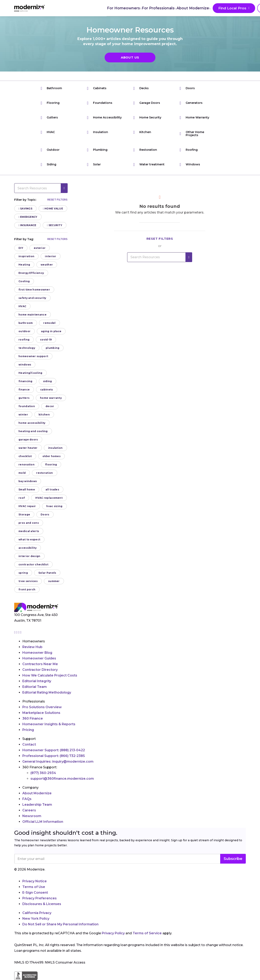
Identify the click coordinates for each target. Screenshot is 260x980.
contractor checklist (33, 564)
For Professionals (109, 8)
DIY (21, 248)
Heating (24, 265)
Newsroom (32, 816)
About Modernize (145, 8)
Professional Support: (54, 756)
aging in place (51, 331)
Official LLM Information (43, 822)
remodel (49, 323)
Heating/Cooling (30, 373)
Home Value (53, 209)
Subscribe (233, 859)
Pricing (28, 730)
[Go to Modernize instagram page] (15, 632)
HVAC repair (27, 506)
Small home (27, 489)
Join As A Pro (221, 8)
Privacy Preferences (40, 898)
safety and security (32, 298)
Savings (25, 209)
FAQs (27, 799)
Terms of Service (147, 933)
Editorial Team (35, 687)
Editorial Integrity (37, 681)
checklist (25, 456)
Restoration (145, 150)
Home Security (147, 118)
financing (25, 381)
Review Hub (32, 647)
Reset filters (57, 200)
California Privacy (37, 913)
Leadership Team (37, 805)
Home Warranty (194, 118)
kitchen (44, 415)
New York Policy (36, 919)
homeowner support (33, 356)
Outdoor (50, 150)
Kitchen (142, 132)
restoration (44, 473)
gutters (24, 398)
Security (55, 225)
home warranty (51, 398)
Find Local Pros (183, 8)
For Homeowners (74, 8)
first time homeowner (34, 290)
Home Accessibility (104, 118)
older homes (51, 456)
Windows (190, 164)
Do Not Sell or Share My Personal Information (60, 924)
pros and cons (29, 523)
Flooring (50, 103)
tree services (28, 581)
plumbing (53, 348)
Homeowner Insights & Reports (49, 724)
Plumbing (97, 150)
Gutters (49, 118)
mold (22, 473)
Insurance (27, 225)
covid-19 (46, 340)
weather (47, 265)
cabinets (47, 390)
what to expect (29, 539)
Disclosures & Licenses (42, 904)
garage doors (28, 440)
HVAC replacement (49, 498)
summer (54, 581)
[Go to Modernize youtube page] (21, 632)
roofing (24, 340)
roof (22, 498)
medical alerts (29, 531)
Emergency (28, 217)
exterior (40, 248)
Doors (187, 88)
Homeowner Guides (39, 658)
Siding (48, 164)
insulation (55, 448)
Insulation (97, 132)
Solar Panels (47, 573)
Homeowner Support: (54, 750)
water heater (28, 448)
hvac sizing (54, 506)
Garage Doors (147, 103)
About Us (130, 57)
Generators (191, 103)
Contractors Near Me (40, 664)
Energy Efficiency (31, 273)
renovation (27, 465)
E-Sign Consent (35, 893)
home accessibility (32, 423)
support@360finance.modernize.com (62, 779)
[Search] (246, 8)
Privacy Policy (113, 933)
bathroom (26, 323)
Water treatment (149, 164)
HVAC (48, 132)
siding (48, 381)
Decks (141, 88)
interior (50, 256)
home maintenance (32, 315)
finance (24, 390)
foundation (27, 406)
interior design (29, 556)
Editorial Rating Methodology (47, 692)
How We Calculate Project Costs (50, 675)
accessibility (28, 548)
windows (25, 365)
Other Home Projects (192, 134)
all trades (52, 489)
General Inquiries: (58, 762)
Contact (29, 744)
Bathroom (51, 88)
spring (23, 573)
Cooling (24, 281)
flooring (51, 465)
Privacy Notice (35, 881)
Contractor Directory (40, 670)
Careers (29, 810)
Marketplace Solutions (41, 713)
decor (50, 406)
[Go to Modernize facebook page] (17, 632)
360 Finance (33, 718)
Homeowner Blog (37, 653)
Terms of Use (34, 887)
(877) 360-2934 (43, 773)
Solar (94, 164)
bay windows (28, 481)
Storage (24, 514)
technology (27, 348)
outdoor (24, 331)
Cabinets (97, 88)
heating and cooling (33, 431)
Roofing (189, 150)
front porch (27, 589)
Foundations (100, 103)
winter (23, 415)
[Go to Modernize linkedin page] (19, 632)
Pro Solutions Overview (42, 707)
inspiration (26, 256)
